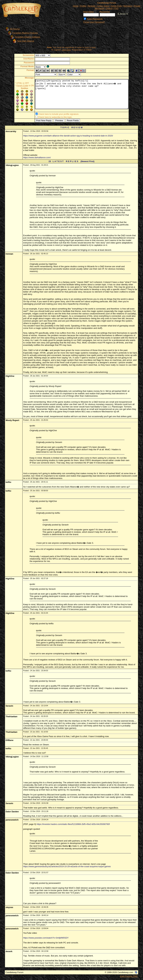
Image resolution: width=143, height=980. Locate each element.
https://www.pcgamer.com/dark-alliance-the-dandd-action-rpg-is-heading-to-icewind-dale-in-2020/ (68, 136)
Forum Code (17, 85)
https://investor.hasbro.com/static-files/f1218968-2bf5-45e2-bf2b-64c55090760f (73, 825)
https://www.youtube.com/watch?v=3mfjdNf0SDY (46, 938)
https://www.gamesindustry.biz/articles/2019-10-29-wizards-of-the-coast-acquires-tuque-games (67, 867)
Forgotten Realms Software (27, 37)
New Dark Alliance (26, 41)
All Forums (15, 29)
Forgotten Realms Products (25, 33)
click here (66, 50)
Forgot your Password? (94, 22)
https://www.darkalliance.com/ (37, 158)
